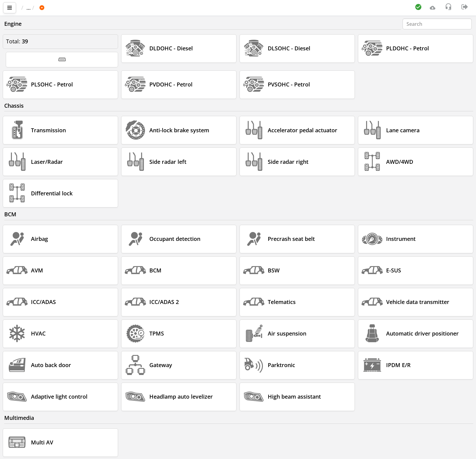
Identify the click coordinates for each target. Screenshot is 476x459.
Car (54, 8)
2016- (155, 8)
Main (31, 8)
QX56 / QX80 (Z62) (117, 8)
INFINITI (76, 8)
